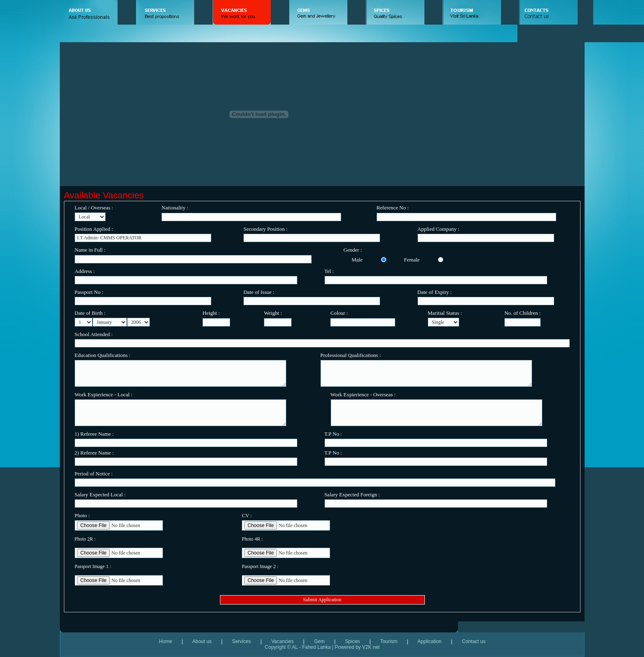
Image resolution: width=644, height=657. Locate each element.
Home (170, 641)
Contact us (469, 641)
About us (202, 641)
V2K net (371, 647)
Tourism (389, 641)
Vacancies (282, 641)
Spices (353, 641)
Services (241, 641)
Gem (319, 641)
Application (429, 641)
